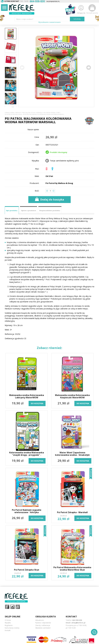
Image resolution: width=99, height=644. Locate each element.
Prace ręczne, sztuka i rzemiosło (32, 113)
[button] (89, 67)
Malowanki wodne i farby (52, 113)
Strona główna (10, 113)
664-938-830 (77, 620)
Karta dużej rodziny (12, 628)
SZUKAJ (77, 19)
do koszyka (37, 403)
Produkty (18, 113)
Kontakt (8, 630)
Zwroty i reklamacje (43, 625)
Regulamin (9, 625)
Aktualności (40, 620)
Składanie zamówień (43, 628)
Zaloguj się (81, 9)
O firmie (8, 620)
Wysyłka (8, 623)
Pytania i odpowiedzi (43, 623)
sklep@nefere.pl (53, 1)
